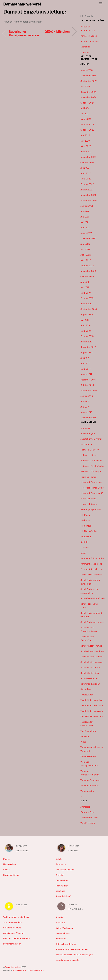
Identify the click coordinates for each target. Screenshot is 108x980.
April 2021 (85, 228)
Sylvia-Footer (87, 689)
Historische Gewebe (65, 870)
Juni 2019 (85, 282)
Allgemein (85, 428)
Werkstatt (60, 923)
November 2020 (88, 238)
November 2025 (88, 76)
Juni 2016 (85, 407)
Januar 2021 (86, 233)
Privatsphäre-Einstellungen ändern (72, 949)
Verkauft (85, 736)
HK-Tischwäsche (89, 531)
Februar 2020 (87, 266)
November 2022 (88, 157)
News (83, 553)
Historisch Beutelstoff (91, 482)
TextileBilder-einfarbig (91, 700)
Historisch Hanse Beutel (92, 488)
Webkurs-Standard (90, 786)
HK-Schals (86, 526)
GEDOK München (57, 32)
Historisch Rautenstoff (92, 493)
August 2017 (87, 353)
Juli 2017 (85, 358)
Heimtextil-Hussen (90, 450)
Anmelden (85, 807)
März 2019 (86, 293)
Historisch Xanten (89, 504)
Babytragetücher (11, 875)
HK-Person (86, 520)
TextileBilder (87, 695)
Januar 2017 (86, 374)
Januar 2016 (86, 412)
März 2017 (85, 369)
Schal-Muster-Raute (90, 667)
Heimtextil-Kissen (89, 455)
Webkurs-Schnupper (91, 780)
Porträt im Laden (89, 36)
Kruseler (85, 547)
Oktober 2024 (87, 103)
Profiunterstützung (12, 944)
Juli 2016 (85, 401)
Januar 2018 (86, 342)
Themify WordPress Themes (34, 970)
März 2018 (86, 331)
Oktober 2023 (87, 130)
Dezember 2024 (88, 92)
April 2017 (85, 363)
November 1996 (88, 418)
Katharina (85, 47)
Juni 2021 (85, 217)
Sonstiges (60, 891)
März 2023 (86, 146)
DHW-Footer (87, 444)
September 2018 (89, 309)
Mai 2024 (85, 114)
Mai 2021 (85, 222)
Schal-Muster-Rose (90, 673)
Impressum (86, 537)
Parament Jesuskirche (91, 564)
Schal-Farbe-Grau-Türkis (93, 598)
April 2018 (85, 325)
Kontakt (84, 542)
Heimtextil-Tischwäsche (92, 466)
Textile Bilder (62, 880)
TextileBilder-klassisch (92, 711)
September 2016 (89, 391)
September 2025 (89, 81)
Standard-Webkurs (12, 928)
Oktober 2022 (87, 162)
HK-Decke (85, 515)
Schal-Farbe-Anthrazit (91, 575)
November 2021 (88, 195)
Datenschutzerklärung (66, 944)
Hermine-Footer (88, 477)
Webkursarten (87, 791)
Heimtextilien (9, 864)
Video (83, 742)
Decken (7, 859)
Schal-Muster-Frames (91, 646)
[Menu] (101, 4)
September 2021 (89, 201)
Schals (6, 870)
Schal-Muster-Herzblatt (92, 651)
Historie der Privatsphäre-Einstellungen (74, 955)
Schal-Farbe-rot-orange (92, 622)
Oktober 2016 (87, 385)
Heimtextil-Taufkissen (91, 461)
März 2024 (86, 119)
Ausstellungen (88, 434)
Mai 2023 (85, 141)
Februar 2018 (87, 336)
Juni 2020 (85, 244)
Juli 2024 (85, 108)
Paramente (61, 864)
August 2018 (87, 314)
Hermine (85, 52)
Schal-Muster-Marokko (92, 662)
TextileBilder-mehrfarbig (93, 716)
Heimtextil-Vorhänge (91, 471)
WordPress (17, 970)
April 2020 (86, 255)
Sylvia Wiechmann (64, 928)
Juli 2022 (85, 168)
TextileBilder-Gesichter (92, 706)
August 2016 (87, 396)
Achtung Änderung (90, 41)
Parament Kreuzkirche (91, 569)
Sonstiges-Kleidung (90, 684)
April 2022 (86, 173)
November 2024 (88, 97)
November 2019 (88, 271)
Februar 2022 (87, 184)
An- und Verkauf (63, 896)
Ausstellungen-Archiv (91, 439)
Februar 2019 (87, 298)
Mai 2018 (85, 320)
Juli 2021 (85, 211)
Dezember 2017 (88, 347)
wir (82, 796)
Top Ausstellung (88, 731)
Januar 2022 (86, 190)
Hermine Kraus (63, 933)
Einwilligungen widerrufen (68, 960)
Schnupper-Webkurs (13, 922)
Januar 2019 (86, 304)
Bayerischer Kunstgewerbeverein (24, 33)
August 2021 (87, 206)
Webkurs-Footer (88, 756)
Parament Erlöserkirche (92, 558)
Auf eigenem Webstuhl (14, 933)
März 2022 (86, 179)
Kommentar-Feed (89, 818)
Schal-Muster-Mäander (92, 657)
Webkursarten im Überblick (16, 917)
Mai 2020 (85, 249)
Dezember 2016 (88, 380)
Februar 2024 (87, 124)
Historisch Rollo (88, 499)
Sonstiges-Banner (89, 678)
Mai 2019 (85, 287)
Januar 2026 (87, 70)
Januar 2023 (87, 152)
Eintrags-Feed (87, 812)
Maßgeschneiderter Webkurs (17, 938)
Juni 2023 (85, 135)
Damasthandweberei (13, 967)
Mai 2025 (85, 86)
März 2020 (86, 260)
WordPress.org (88, 823)
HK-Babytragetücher (91, 509)
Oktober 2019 (87, 276)
